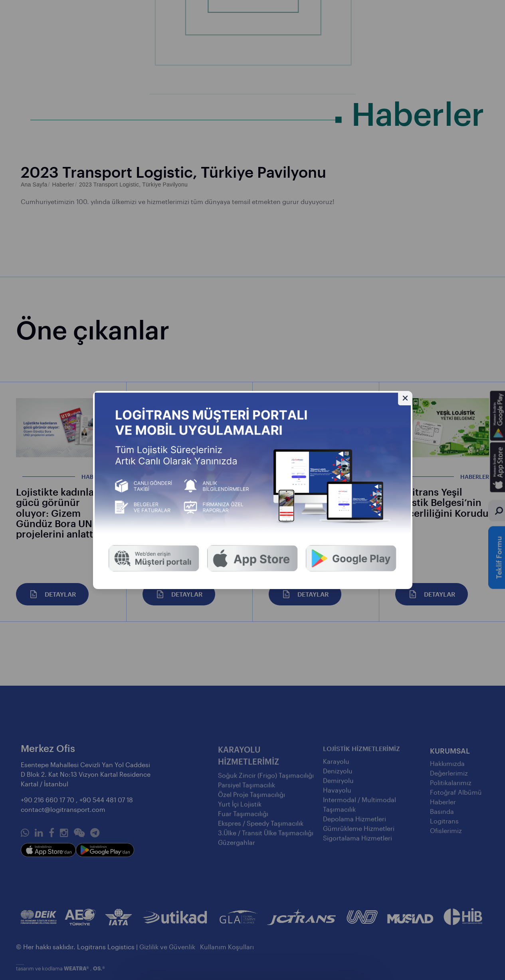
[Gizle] (405, 398)
